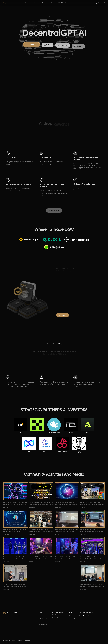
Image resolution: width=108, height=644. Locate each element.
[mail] (100, 3)
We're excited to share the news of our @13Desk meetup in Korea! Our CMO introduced (15, 585)
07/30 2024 (83, 589)
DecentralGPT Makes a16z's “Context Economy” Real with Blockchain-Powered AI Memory (15, 503)
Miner (52, 3)
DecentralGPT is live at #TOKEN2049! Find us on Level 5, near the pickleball (41, 558)
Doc (40, 621)
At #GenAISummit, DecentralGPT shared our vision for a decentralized (41, 530)
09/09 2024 (6, 589)
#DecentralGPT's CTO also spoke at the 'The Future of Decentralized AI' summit (92, 585)
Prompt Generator (43, 3)
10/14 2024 (6, 562)
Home (27, 3)
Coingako (71, 618)
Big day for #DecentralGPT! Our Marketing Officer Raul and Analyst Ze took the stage (92, 503)
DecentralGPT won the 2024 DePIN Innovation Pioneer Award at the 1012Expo (14, 558)
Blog (67, 3)
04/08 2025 (32, 507)
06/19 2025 (6, 507)
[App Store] (48, 47)
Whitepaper (43, 618)
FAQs (41, 616)
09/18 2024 (32, 562)
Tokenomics (74, 3)
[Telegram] (84, 616)
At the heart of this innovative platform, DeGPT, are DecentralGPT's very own (92, 531)
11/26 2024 (6, 535)
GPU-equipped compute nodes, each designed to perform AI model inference (66, 531)
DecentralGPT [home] (12, 613)
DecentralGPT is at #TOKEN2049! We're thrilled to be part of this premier (65, 558)
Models (33, 3)
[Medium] (88, 616)
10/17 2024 (83, 535)
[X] (79, 616)
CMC (69, 616)
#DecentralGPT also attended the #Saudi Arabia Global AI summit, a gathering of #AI (91, 558)
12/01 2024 (83, 507)
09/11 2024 (83, 562)
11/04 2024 (32, 535)
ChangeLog (43, 624)
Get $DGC (60, 3)
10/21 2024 (58, 535)
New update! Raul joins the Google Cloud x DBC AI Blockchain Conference (15, 531)
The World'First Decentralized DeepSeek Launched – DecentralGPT (66, 503)
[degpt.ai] (63, 315)
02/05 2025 (58, 507)
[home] (5, 3)
